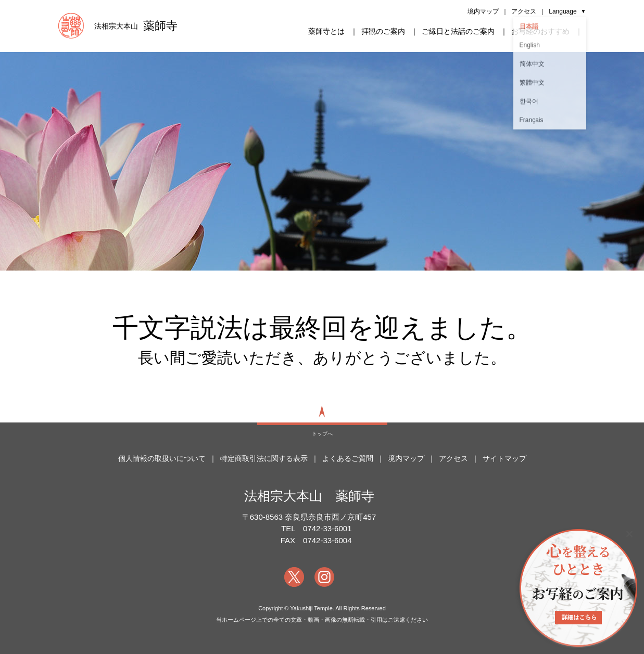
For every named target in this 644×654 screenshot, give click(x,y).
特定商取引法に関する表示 (264, 458)
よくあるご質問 (348, 458)
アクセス (524, 11)
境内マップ (483, 11)
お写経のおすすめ (540, 31)
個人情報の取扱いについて (162, 458)
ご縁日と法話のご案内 (458, 31)
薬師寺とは (326, 31)
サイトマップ (504, 458)
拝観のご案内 (383, 31)
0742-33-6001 (327, 528)
